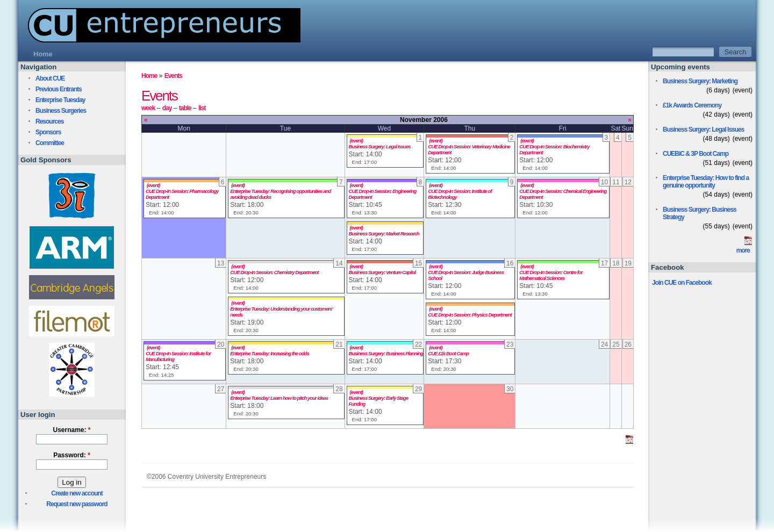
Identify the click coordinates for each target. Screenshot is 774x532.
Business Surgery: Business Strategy (700, 213)
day (167, 108)
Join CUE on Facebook (682, 283)
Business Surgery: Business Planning (386, 353)
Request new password (77, 504)
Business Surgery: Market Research (384, 233)
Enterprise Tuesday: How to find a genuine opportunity (706, 182)
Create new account (77, 493)
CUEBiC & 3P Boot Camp (696, 154)
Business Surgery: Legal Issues (380, 146)
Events (173, 76)
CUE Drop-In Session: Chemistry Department (274, 272)
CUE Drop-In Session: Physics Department (470, 315)
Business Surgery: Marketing (700, 81)
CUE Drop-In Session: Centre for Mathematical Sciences (551, 275)
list (202, 108)
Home (149, 76)
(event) (356, 141)
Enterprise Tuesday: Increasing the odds (269, 353)
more (743, 250)
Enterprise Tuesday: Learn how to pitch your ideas (279, 398)
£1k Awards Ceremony (692, 105)
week (148, 108)
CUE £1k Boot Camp (448, 353)
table (185, 108)
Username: (71, 430)
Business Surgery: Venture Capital (382, 272)
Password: (72, 455)
